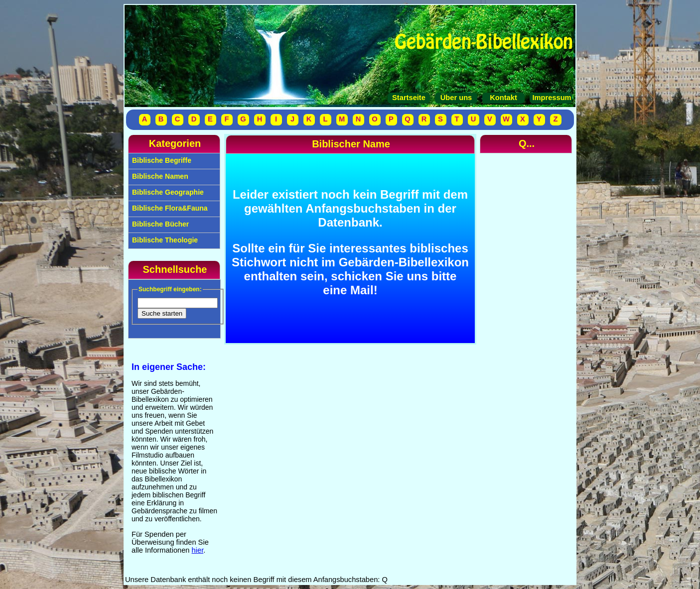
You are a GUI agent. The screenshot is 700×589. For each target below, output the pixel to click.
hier (198, 550)
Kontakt (503, 98)
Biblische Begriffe (161, 160)
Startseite (409, 98)
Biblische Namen (159, 176)
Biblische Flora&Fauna (169, 208)
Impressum (551, 98)
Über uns (456, 98)
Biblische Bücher (159, 224)
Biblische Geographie (167, 192)
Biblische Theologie (164, 240)
